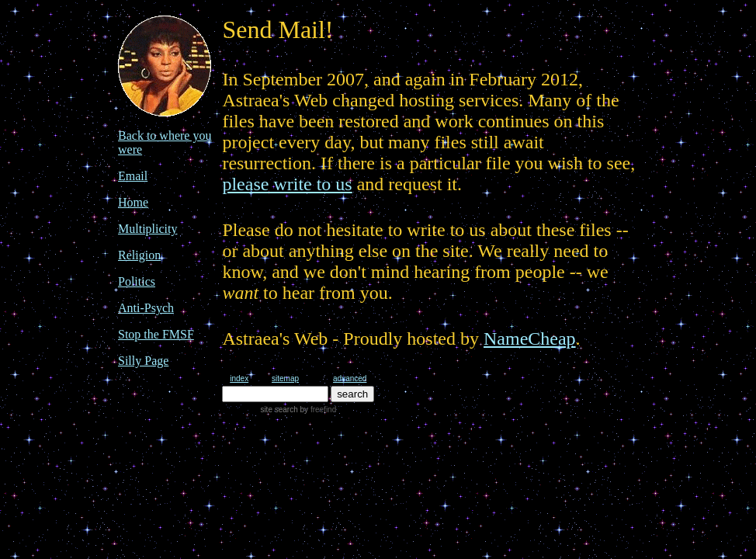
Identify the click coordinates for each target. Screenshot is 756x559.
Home (133, 202)
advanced (350, 378)
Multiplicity (147, 229)
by (317, 410)
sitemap (285, 378)
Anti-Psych (146, 308)
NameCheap (530, 339)
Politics (137, 281)
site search (279, 410)
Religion (139, 255)
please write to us (287, 184)
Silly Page (143, 361)
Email (133, 176)
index (239, 378)
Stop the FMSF (156, 334)
